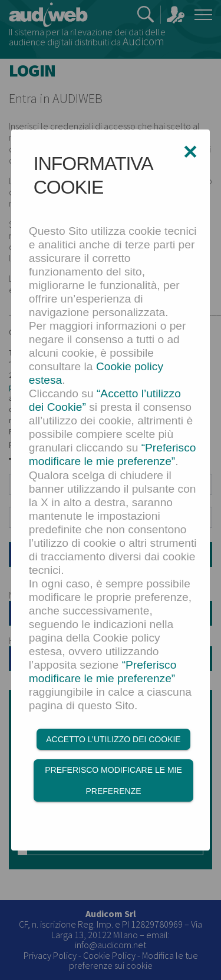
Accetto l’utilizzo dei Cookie (113, 739)
